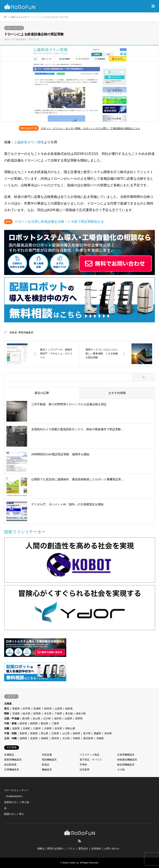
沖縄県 (100, 738)
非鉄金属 (47, 755)
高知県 (108, 733)
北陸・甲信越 (12, 719)
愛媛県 (98, 733)
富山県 (36, 719)
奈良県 (58, 728)
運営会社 (83, 849)
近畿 (7, 728)
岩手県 (26, 709)
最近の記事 (42, 393)
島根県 (34, 733)
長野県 (79, 719)
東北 (7, 709)
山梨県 (68, 719)
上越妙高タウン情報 (29, 142)
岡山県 (45, 733)
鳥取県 (23, 733)
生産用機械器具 (126, 755)
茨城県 (16, 714)
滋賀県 (16, 728)
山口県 (66, 733)
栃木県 (26, 714)
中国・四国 (10, 733)
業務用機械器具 (13, 760)
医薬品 (46, 765)
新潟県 (26, 719)
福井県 (58, 719)
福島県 (69, 709)
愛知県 (45, 723)
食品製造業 (10, 765)
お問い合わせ (112, 849)
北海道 (8, 704)
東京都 (69, 714)
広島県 (55, 733)
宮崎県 (76, 738)
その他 (121, 770)
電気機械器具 (49, 760)
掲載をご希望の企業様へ (51, 849)
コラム (71, 849)
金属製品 (9, 755)
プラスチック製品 (89, 755)
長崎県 (45, 738)
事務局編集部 (26, 332)
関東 (7, 714)
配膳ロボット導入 (14, 814)
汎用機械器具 (12, 770)
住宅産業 (84, 770)
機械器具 (47, 770)
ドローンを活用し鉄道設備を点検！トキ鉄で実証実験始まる (59, 222)
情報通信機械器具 (127, 760)
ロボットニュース (14, 28)
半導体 (83, 765)
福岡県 (23, 738)
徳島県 (76, 733)
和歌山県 (70, 728)
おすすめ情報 (117, 393)
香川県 (87, 733)
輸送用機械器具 (126, 765)
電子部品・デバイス (91, 760)
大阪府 (37, 728)
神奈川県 (81, 714)
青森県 (16, 709)
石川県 (47, 719)
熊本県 (55, 738)
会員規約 (96, 849)
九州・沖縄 (10, 738)
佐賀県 (34, 738)
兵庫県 (48, 728)
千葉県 (58, 714)
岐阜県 (23, 723)
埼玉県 (48, 714)
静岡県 (34, 723)
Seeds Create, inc (71, 863)
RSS (79, 841)
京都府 (26, 728)
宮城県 (37, 709)
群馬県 (37, 714)
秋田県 (48, 709)
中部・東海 (10, 723)
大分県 (66, 738)
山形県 (58, 709)
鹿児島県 (88, 738)
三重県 (55, 723)
